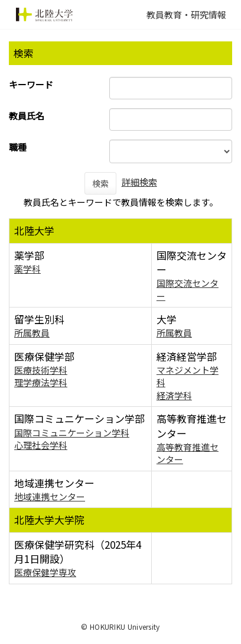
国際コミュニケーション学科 (72, 433)
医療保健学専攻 (45, 572)
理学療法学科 (41, 382)
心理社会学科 (41, 445)
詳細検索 (139, 182)
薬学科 (27, 269)
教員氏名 (27, 116)
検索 (100, 183)
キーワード (31, 84)
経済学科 (174, 395)
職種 (18, 147)
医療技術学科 (41, 370)
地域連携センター (50, 496)
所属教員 (32, 333)
